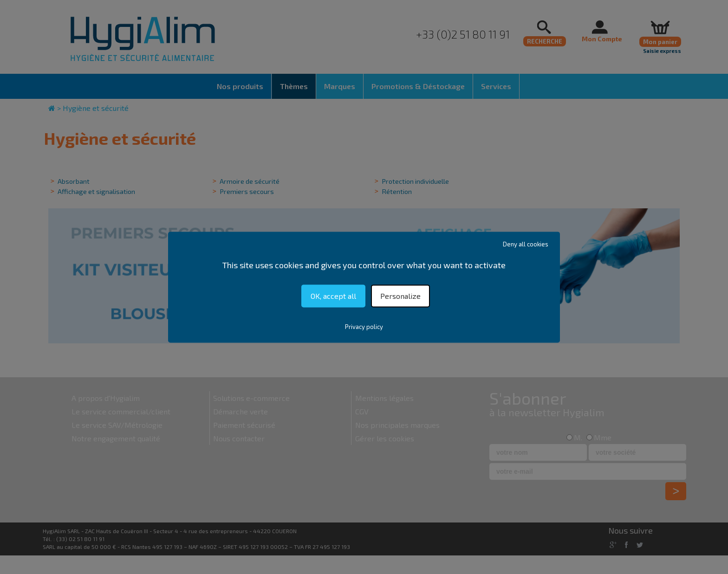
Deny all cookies (526, 244)
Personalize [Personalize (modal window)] (400, 296)
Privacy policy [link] (364, 327)
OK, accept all (333, 296)
